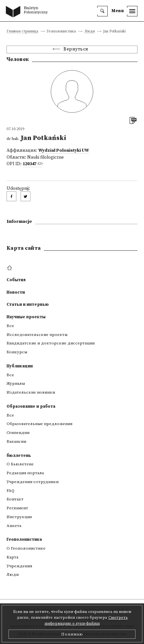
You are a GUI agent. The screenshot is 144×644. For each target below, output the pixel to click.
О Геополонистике (26, 548)
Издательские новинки (31, 392)
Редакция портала (25, 473)
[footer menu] (10, 268)
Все (10, 326)
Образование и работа (31, 406)
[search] (102, 11)
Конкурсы (17, 352)
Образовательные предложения (39, 424)
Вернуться (76, 49)
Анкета (14, 526)
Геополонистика (24, 539)
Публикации (20, 366)
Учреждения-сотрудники (33, 482)
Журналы (16, 383)
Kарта (12, 557)
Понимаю (72, 634)
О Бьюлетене (20, 464)
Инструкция (19, 517)
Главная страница (22, 32)
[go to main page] (28, 12)
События (16, 280)
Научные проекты (26, 317)
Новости (16, 292)
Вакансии (16, 441)
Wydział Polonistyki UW (64, 151)
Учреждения (19, 566)
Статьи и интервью (28, 304)
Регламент (17, 508)
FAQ (10, 491)
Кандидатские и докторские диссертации (51, 343)
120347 (29, 164)
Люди (90, 32)
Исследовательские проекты (37, 335)
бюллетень (19, 456)
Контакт (15, 499)
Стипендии (18, 433)
